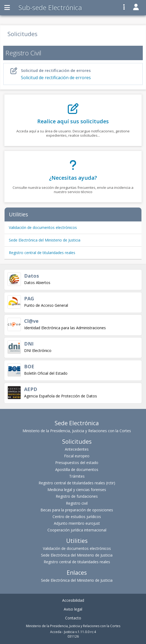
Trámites (77, 476)
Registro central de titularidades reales (42, 253)
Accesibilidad (73, 600)
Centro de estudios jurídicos (77, 517)
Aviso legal (73, 609)
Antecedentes (77, 449)
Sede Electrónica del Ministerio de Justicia (45, 240)
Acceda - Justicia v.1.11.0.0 (70, 632)
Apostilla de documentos (77, 469)
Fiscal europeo (77, 456)
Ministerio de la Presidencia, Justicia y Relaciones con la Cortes (77, 431)
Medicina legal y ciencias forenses (77, 490)
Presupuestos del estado (77, 463)
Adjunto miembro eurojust (77, 523)
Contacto (73, 618)
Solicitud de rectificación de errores (74, 74)
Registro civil (77, 503)
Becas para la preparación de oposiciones (77, 510)
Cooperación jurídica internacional (77, 530)
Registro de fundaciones (77, 496)
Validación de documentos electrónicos (43, 227)
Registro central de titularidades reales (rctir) (77, 483)
